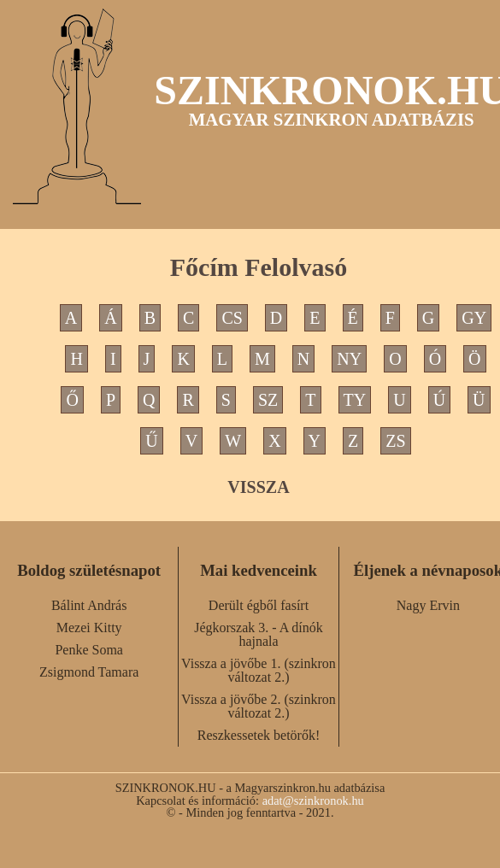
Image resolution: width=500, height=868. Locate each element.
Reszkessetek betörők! (259, 735)
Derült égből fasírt (259, 605)
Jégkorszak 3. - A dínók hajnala (259, 634)
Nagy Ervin (428, 605)
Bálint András (89, 605)
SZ (268, 400)
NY (349, 359)
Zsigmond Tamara (89, 672)
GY (474, 318)
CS (232, 318)
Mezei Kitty (89, 628)
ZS (395, 441)
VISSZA (258, 487)
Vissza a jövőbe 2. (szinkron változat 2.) (259, 706)
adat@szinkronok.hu (313, 801)
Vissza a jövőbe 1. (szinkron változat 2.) (259, 670)
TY (355, 400)
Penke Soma (89, 650)
